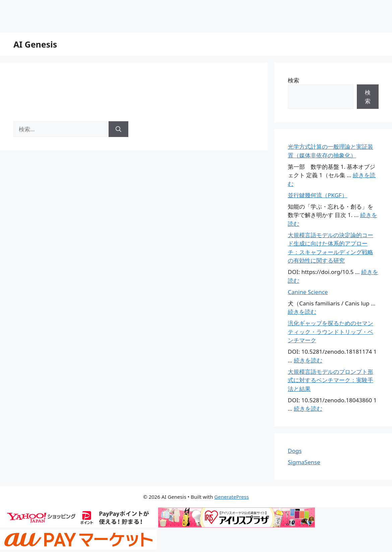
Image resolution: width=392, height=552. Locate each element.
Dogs (295, 451)
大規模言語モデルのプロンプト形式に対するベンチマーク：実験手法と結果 (331, 380)
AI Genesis (35, 44)
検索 (293, 80)
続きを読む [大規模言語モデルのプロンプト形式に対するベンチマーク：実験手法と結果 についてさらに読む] (308, 408)
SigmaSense (304, 462)
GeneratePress (232, 497)
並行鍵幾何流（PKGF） (318, 195)
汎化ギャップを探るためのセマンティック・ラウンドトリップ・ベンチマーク (331, 332)
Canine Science (308, 292)
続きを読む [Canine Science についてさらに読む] (302, 312)
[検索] (118, 129)
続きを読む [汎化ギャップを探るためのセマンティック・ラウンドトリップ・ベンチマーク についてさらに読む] (308, 360)
